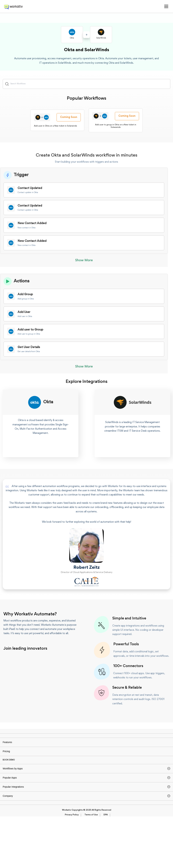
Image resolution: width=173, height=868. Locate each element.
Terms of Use (91, 866)
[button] (166, 6)
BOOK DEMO (9, 783)
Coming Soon (69, 122)
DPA (106, 866)
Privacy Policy (72, 866)
